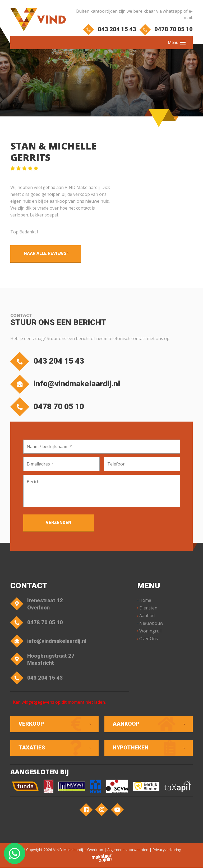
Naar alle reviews (45, 253)
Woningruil (150, 631)
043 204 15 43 (110, 29)
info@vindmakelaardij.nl (67, 384)
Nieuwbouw (151, 623)
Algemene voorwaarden (128, 850)
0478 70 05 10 (167, 29)
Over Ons (149, 639)
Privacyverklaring (167, 850)
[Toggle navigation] (183, 43)
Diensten (148, 608)
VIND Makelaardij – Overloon (78, 850)
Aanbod (147, 616)
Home (145, 600)
